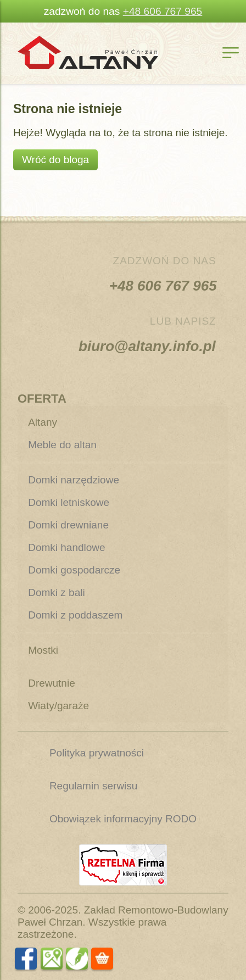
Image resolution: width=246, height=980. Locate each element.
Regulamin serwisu (94, 786)
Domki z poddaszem (75, 615)
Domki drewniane (68, 525)
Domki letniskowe (69, 502)
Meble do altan (62, 445)
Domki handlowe (66, 547)
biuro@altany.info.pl (149, 346)
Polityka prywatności (97, 753)
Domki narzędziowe (74, 480)
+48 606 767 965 (163, 11)
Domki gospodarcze (74, 570)
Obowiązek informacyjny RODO (123, 819)
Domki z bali (56, 592)
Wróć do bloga (55, 160)
